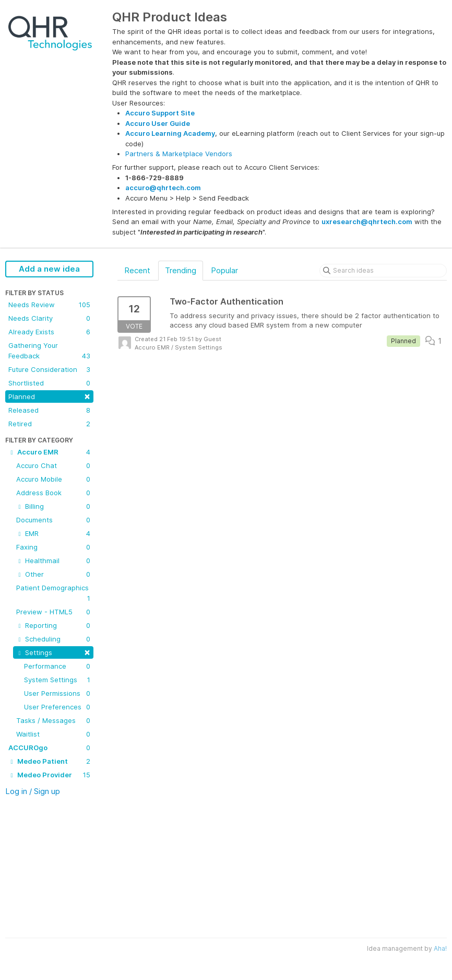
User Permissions (57, 693)
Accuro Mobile (53, 479)
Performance (57, 666)
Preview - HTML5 (53, 612)
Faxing (53, 547)
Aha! (440, 948)
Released (49, 410)
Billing (53, 506)
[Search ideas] (383, 271)
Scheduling (53, 639)
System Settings (57, 680)
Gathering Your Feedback (49, 351)
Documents (53, 520)
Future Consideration (49, 369)
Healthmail (53, 561)
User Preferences (57, 707)
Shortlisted (49, 383)
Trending (181, 270)
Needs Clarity (49, 318)
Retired (49, 424)
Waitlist (53, 734)
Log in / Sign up (33, 791)
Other (53, 574)
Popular (224, 270)
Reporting (53, 625)
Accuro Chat (53, 465)
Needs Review (49, 305)
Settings (53, 652)
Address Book (53, 493)
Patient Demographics (53, 593)
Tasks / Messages (53, 720)
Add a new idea (49, 269)
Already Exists (49, 332)
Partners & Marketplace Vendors (179, 154)
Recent (137, 270)
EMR (53, 533)
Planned (49, 396)
